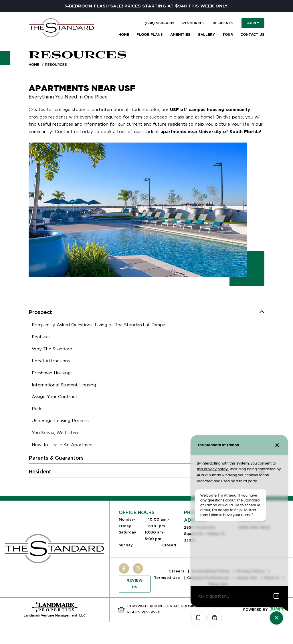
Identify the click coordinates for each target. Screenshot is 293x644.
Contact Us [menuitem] (252, 35)
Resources (193, 23)
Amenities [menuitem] (180, 35)
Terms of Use (168, 578)
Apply (253, 23)
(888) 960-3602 (159, 23)
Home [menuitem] (124, 35)
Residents (223, 23)
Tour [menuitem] (228, 35)
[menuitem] (99, 326)
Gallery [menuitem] (206, 35)
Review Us (135, 584)
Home (34, 65)
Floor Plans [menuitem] (150, 35)
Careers (177, 571)
